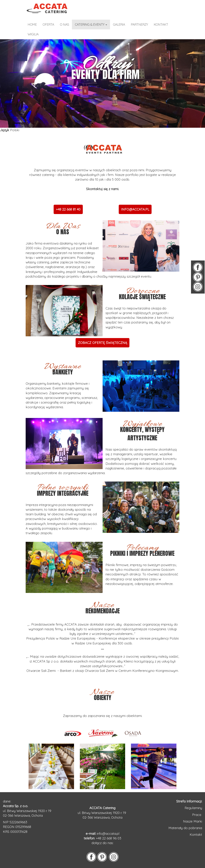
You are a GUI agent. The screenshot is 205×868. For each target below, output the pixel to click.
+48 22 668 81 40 (68, 209)
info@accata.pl (108, 833)
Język (5, 130)
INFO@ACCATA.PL (135, 209)
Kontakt (196, 834)
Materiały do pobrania (185, 828)
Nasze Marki (193, 821)
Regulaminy (193, 808)
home (32, 24)
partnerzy (139, 24)
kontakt (161, 24)
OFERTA (48, 24)
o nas (64, 24)
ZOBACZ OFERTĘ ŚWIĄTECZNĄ (102, 343)
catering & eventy (91, 24)
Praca (197, 815)
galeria (119, 24)
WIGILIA (33, 34)
